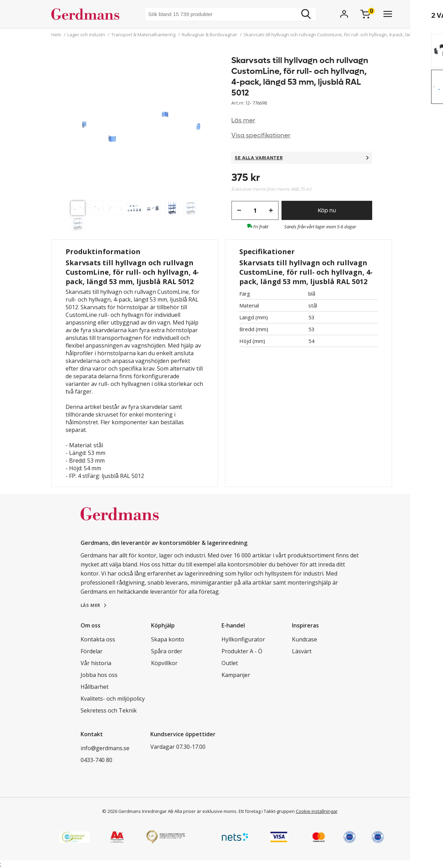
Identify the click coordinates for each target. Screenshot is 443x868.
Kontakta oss (98, 639)
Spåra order (167, 651)
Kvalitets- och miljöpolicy (113, 699)
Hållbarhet (95, 687)
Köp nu (327, 210)
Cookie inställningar (317, 811)
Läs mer (243, 120)
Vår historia (96, 663)
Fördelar (92, 651)
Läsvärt (302, 651)
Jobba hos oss (99, 675)
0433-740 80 (96, 760)
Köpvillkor (164, 663)
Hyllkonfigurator (243, 639)
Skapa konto (168, 639)
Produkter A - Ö (242, 651)
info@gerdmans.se (105, 748)
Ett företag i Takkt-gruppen (267, 811)
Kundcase (305, 639)
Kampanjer (236, 675)
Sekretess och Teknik (109, 710)
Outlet (230, 663)
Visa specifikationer (261, 135)
